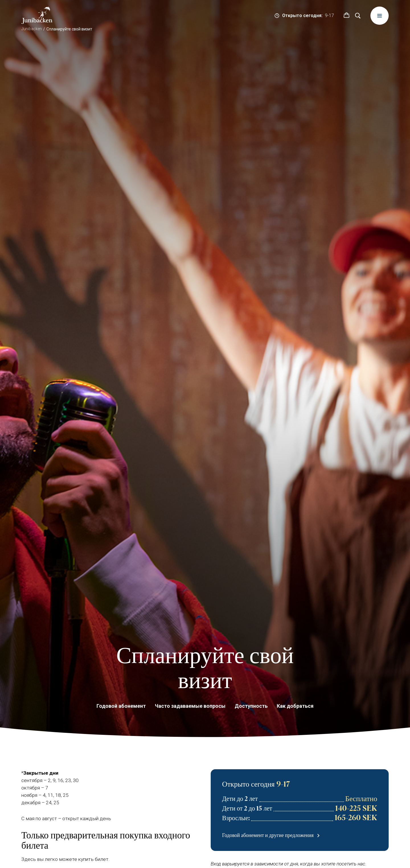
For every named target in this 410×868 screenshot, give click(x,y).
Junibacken (32, 29)
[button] (347, 16)
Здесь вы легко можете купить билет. (65, 859)
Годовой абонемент (121, 706)
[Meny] (380, 16)
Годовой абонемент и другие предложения (272, 836)
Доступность (251, 706)
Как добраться (295, 706)
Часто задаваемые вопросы (190, 706)
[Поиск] (358, 16)
